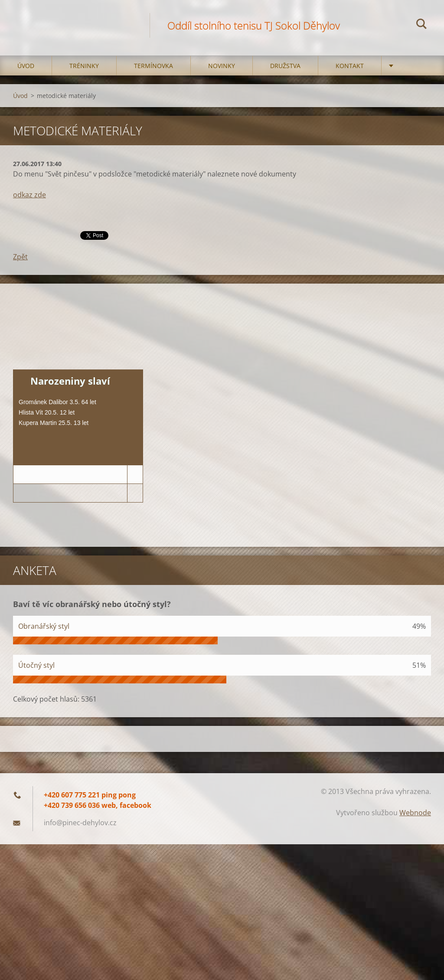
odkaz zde (29, 195)
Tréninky (84, 66)
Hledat (421, 25)
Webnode (415, 813)
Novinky (222, 66)
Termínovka (153, 66)
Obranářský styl (44, 626)
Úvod (26, 66)
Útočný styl (36, 665)
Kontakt (350, 66)
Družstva (285, 66)
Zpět (20, 257)
